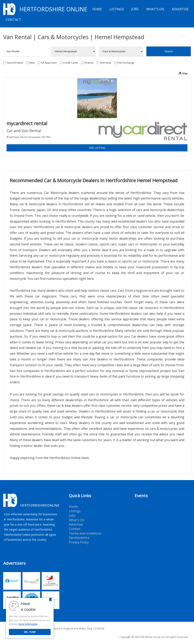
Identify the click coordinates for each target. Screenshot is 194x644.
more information (28, 624)
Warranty (105, 63)
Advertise (180, 9)
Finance (89, 63)
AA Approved (49, 63)
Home (97, 9)
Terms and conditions (85, 533)
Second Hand (15, 63)
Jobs (135, 9)
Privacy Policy (79, 542)
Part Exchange (126, 63)
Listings (117, 9)
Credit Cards (70, 63)
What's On (155, 9)
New (32, 63)
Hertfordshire (79, 538)
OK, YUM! (30, 632)
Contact (13, 20)
